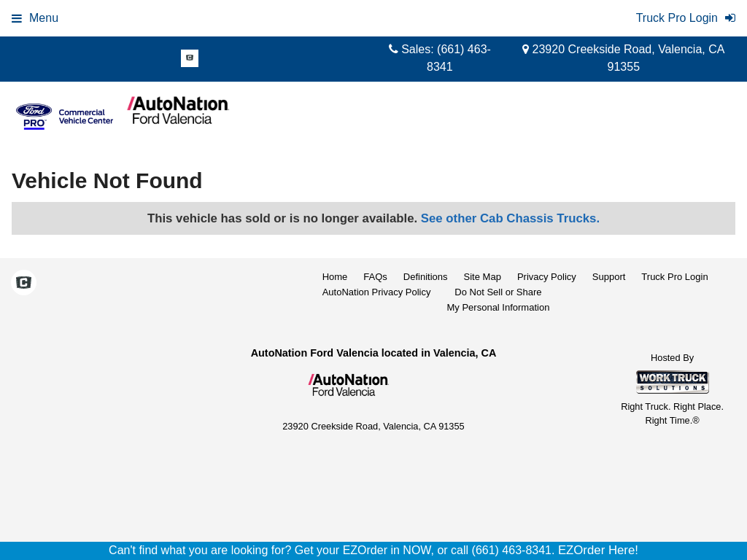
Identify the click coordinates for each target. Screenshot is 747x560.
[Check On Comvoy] (190, 59)
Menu (35, 18)
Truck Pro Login (674, 277)
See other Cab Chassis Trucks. (510, 218)
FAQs (375, 277)
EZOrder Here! (598, 550)
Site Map (483, 277)
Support (609, 277)
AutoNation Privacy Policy (377, 292)
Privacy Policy (547, 277)
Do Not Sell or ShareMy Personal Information (499, 300)
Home (335, 277)
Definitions (426, 277)
